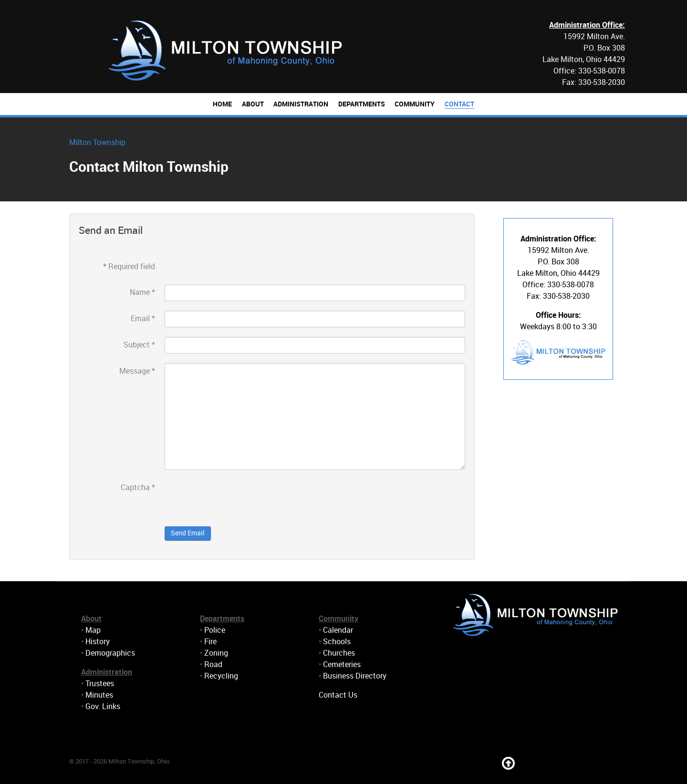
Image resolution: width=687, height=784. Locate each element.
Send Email (188, 533)
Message (137, 371)
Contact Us (338, 695)
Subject (139, 345)
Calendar (338, 630)
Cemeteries (342, 664)
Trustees (100, 684)
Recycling (221, 676)
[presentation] (237, 498)
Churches (339, 653)
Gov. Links (103, 706)
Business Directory (355, 676)
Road (213, 664)
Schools (337, 642)
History (98, 642)
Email (143, 319)
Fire (210, 642)
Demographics (110, 653)
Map (93, 630)
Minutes (99, 695)
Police (215, 630)
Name (142, 292)
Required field (129, 267)
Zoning (216, 653)
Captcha (138, 487)
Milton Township (97, 142)
